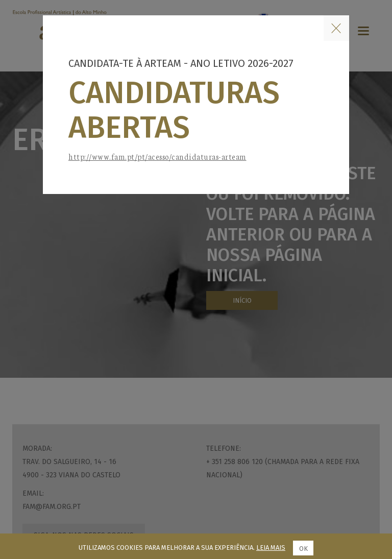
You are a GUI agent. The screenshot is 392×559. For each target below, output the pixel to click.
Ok (303, 549)
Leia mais (271, 548)
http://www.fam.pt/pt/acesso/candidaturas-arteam (157, 156)
